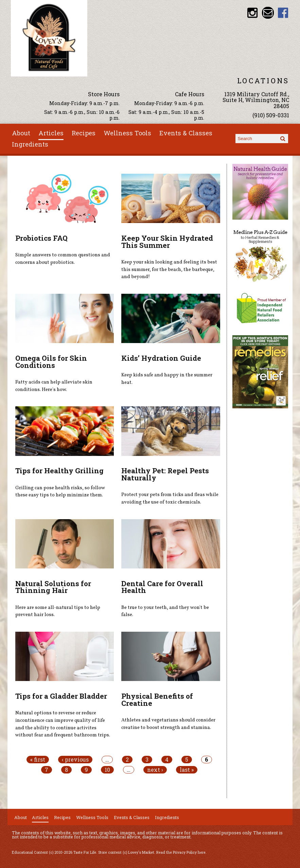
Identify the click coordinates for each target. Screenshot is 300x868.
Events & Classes (186, 133)
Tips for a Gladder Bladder (61, 696)
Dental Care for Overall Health (162, 587)
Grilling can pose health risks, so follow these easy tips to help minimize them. (60, 492)
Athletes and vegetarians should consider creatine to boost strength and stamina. (168, 724)
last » (187, 770)
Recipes (84, 133)
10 (107, 770)
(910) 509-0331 (271, 115)
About (21, 133)
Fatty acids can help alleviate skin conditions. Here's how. (54, 386)
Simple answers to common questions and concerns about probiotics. (63, 259)
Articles (51, 133)
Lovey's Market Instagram (253, 13)
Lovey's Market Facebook (283, 13)
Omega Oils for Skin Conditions (51, 362)
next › (155, 770)
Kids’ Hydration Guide (161, 358)
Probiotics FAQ (41, 238)
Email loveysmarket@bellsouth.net (268, 13)
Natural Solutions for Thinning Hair (53, 587)
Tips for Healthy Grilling (59, 471)
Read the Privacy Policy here (181, 852)
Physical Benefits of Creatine (157, 700)
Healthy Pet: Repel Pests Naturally (165, 474)
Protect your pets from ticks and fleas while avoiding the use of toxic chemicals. (170, 498)
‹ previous (75, 760)
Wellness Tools (127, 133)
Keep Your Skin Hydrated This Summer (167, 242)
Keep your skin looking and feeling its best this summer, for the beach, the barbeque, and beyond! (169, 269)
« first (38, 760)
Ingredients (30, 144)
